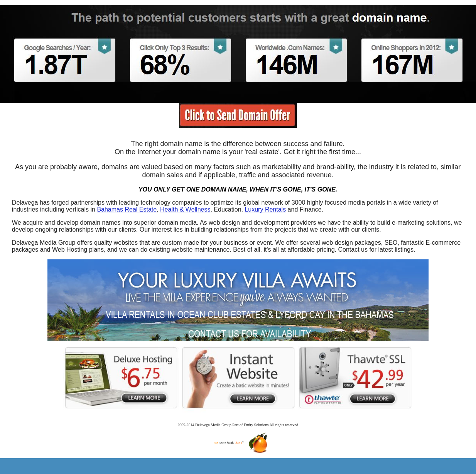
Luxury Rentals (265, 209)
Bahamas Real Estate (127, 209)
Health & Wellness (185, 209)
